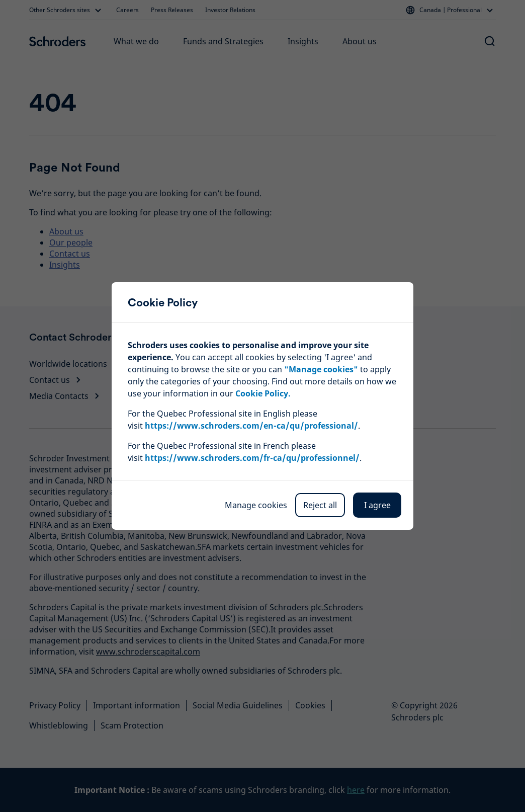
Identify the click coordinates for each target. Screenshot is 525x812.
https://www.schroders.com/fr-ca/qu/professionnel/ (252, 458)
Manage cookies (256, 505)
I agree (377, 505)
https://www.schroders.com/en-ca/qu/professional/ (251, 426)
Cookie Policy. (263, 393)
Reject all (320, 505)
